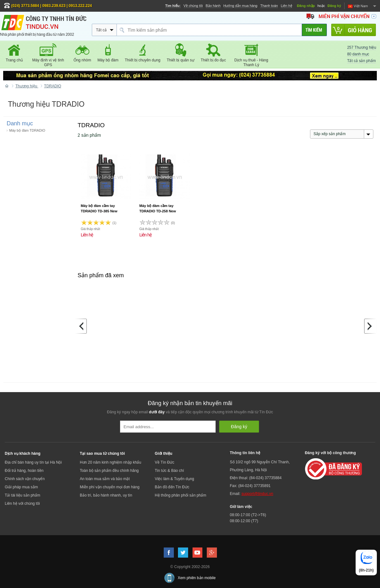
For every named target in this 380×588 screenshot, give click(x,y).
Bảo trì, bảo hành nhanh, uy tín (106, 495)
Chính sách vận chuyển (25, 479)
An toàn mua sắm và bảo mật (105, 479)
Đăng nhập (306, 6)
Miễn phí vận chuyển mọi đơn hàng (110, 487)
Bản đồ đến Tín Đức (172, 487)
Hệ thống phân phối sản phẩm (180, 495)
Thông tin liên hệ (245, 453)
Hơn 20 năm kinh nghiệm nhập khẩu (111, 462)
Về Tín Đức (165, 462)
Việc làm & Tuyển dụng (174, 479)
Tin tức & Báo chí (169, 471)
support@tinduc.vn (257, 494)
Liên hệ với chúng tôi (22, 504)
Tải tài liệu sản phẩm (22, 495)
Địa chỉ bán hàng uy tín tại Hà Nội (33, 462)
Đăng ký (334, 6)
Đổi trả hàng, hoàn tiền (24, 471)
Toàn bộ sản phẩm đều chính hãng (109, 471)
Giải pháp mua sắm (21, 487)
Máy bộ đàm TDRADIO (27, 130)
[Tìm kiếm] (314, 30)
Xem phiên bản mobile (197, 578)
